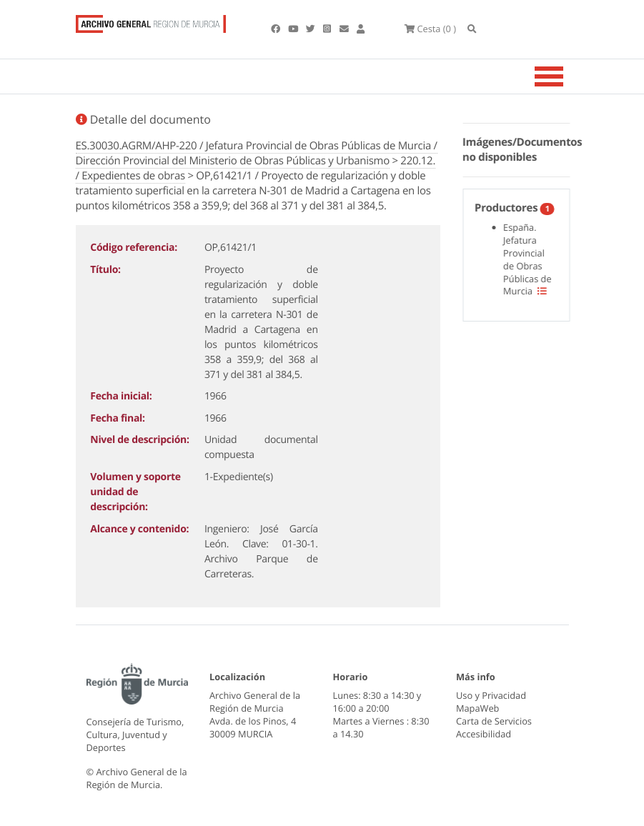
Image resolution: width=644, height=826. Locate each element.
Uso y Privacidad (491, 695)
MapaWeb (477, 708)
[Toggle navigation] (567, 76)
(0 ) (430, 29)
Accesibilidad (484, 734)
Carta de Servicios (494, 721)
